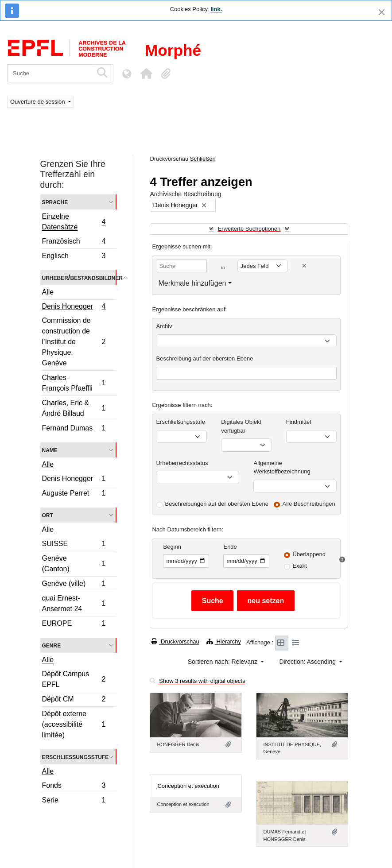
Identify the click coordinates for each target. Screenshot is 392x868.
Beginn (172, 547)
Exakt (300, 566)
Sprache (55, 202)
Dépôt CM (74, 700)
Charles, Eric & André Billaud (74, 408)
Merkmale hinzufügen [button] (192, 283)
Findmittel (299, 422)
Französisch (74, 242)
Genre (52, 645)
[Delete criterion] (304, 266)
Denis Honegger (74, 307)
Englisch (74, 257)
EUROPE (74, 624)
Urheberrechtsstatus (182, 463)
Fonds (74, 787)
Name (50, 450)
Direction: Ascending (308, 662)
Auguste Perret (74, 494)
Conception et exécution (188, 786)
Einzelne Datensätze (74, 222)
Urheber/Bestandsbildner (79, 277)
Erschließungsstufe (76, 757)
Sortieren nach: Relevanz (223, 662)
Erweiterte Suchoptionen (249, 229)
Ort (48, 515)
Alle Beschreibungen (309, 504)
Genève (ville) (74, 585)
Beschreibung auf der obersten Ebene (204, 358)
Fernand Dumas (74, 429)
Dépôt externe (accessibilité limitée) (74, 724)
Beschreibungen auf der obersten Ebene (216, 504)
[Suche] (50, 73)
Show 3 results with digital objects (197, 681)
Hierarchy (224, 641)
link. (216, 9)
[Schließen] (382, 12)
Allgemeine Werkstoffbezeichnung (282, 467)
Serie (74, 801)
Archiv (164, 326)
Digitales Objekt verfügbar (241, 426)
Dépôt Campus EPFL (74, 679)
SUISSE (74, 545)
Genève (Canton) (74, 564)
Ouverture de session (38, 102)
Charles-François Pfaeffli (74, 383)
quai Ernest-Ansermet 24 (74, 603)
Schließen (203, 159)
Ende (230, 547)
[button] (146, 74)
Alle (48, 292)
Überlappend (309, 554)
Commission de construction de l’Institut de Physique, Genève (74, 342)
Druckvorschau (175, 641)
